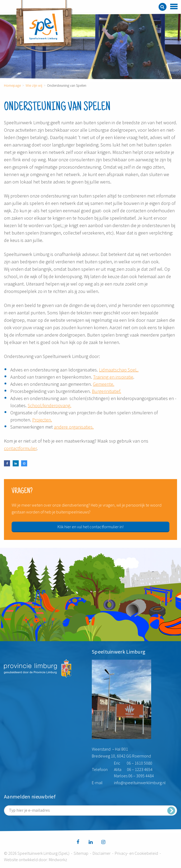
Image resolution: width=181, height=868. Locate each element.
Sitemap (81, 853)
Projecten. (42, 420)
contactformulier (20, 448)
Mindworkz (58, 860)
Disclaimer (102, 853)
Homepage (12, 85)
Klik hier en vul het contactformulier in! (91, 527)
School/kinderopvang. (49, 405)
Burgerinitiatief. (106, 391)
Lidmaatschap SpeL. (119, 370)
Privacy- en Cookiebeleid (136, 853)
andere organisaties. (74, 427)
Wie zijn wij (34, 85)
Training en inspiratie (113, 377)
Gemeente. (104, 384)
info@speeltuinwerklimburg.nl (140, 783)
